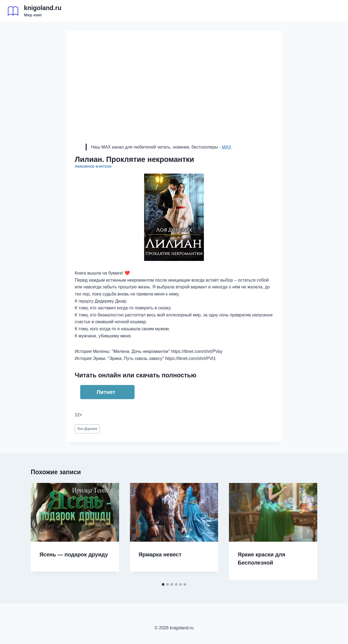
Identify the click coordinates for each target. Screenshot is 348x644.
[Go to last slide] (41, 531)
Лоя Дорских (87, 429)
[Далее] (307, 531)
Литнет (106, 392)
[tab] (163, 584)
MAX (227, 147)
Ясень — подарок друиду (74, 554)
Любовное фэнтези (93, 167)
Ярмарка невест (160, 554)
